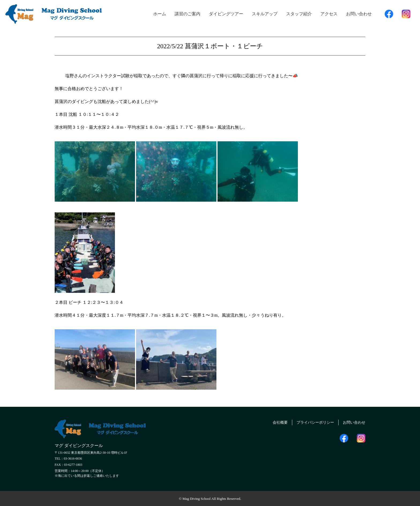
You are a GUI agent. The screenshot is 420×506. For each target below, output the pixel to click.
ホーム (160, 14)
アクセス (329, 14)
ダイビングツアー (226, 14)
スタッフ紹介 (299, 14)
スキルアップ (265, 14)
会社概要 (271, 422)
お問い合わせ (359, 14)
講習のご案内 (187, 14)
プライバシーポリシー (309, 422)
